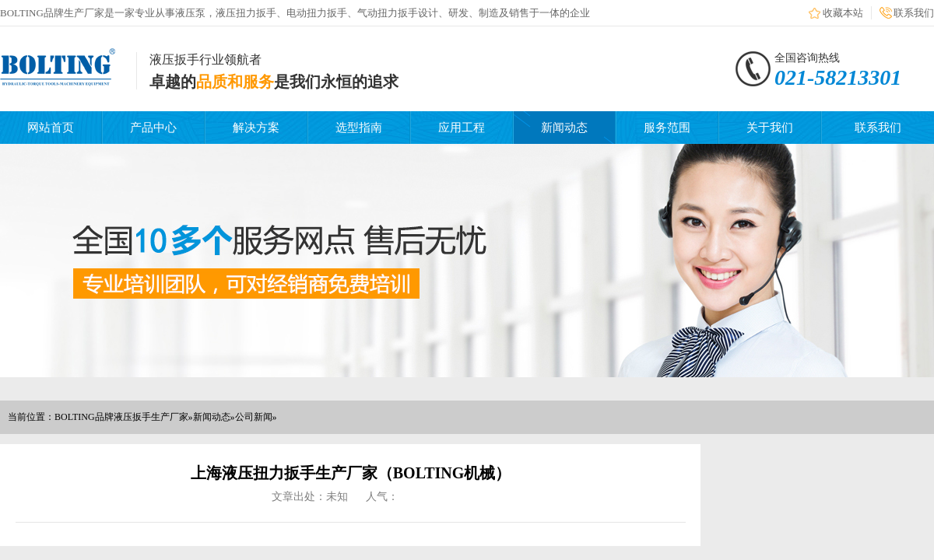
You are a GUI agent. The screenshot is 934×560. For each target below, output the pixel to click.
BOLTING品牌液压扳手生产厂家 (121, 417)
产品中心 (153, 128)
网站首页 (51, 128)
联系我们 (914, 13)
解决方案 (256, 128)
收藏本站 (843, 13)
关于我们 (770, 128)
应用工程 (462, 128)
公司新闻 (254, 417)
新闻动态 (564, 128)
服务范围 (667, 128)
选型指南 (359, 128)
